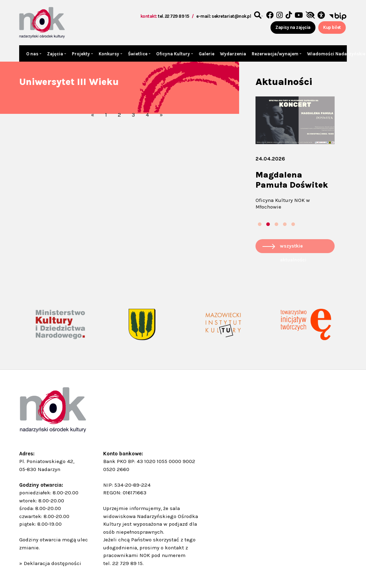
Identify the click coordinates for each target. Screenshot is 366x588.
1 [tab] (260, 225)
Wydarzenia (233, 54)
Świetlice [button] (138, 54)
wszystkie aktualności (293, 248)
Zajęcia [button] (56, 54)
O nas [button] (33, 54)
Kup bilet (332, 27)
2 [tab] (268, 225)
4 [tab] (285, 225)
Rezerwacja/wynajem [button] (276, 54)
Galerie (207, 54)
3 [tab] (276, 225)
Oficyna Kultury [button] (174, 54)
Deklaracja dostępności (52, 563)
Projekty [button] (81, 54)
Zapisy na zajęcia (293, 27)
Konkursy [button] (109, 54)
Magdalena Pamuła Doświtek (292, 180)
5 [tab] (293, 225)
